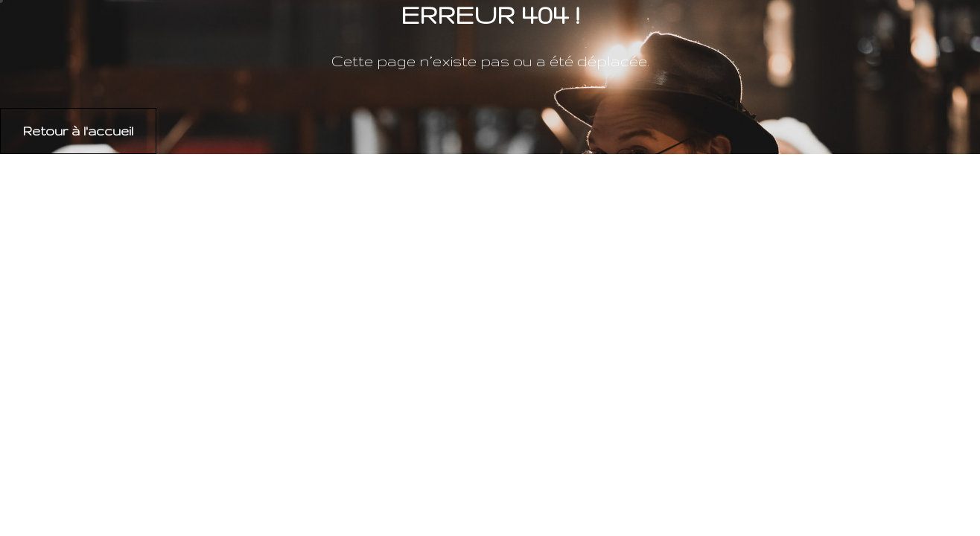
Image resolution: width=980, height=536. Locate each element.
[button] (78, 131)
